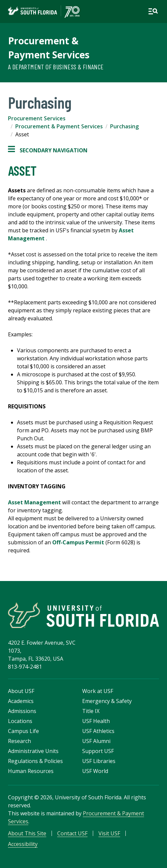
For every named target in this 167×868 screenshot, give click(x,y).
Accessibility (23, 844)
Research (19, 741)
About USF (21, 691)
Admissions (22, 711)
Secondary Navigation (48, 150)
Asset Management (34, 502)
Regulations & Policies (35, 761)
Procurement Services (37, 118)
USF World (95, 771)
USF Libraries (99, 761)
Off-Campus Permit (78, 542)
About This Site (27, 833)
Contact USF (72, 833)
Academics (21, 701)
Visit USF (109, 833)
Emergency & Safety (107, 701)
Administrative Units (33, 751)
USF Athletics (98, 731)
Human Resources (31, 771)
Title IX (91, 711)
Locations (20, 721)
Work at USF (98, 691)
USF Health (96, 721)
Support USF (98, 751)
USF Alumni (96, 741)
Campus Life (23, 731)
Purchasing (124, 126)
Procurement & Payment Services (59, 126)
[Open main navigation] (153, 11)
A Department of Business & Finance (56, 67)
